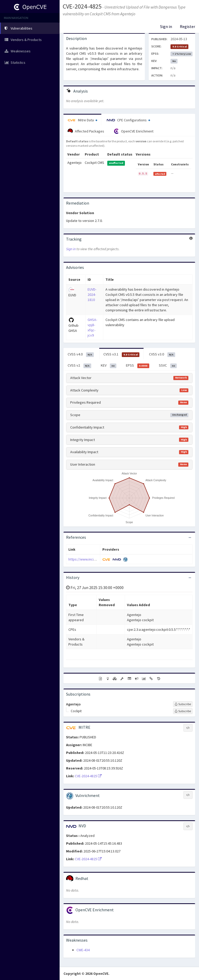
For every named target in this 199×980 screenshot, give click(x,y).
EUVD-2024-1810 (92, 295)
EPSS (138, 366)
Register (187, 26)
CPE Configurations (128, 120)
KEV (109, 366)
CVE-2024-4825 (82, 6)
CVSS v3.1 (122, 354)
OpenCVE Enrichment (134, 131)
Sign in (166, 26)
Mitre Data (82, 120)
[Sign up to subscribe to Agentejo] (183, 704)
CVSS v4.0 (81, 354)
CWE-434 (83, 950)
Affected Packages (86, 131)
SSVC (168, 366)
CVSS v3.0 (162, 354)
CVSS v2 (79, 366)
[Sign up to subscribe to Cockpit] (183, 711)
